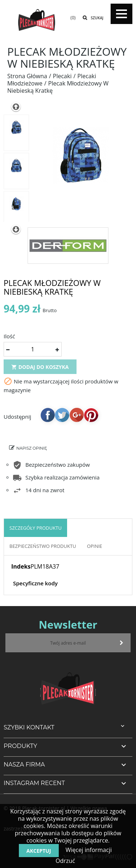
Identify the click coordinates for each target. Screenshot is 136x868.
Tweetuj (62, 415)
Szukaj (97, 18)
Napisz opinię (32, 448)
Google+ (77, 415)
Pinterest (91, 415)
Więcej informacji (88, 850)
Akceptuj (39, 851)
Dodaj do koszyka (40, 367)
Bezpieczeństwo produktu (43, 546)
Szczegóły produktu (36, 528)
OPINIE (95, 546)
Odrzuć (65, 861)
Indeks (21, 566)
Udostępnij (48, 415)
